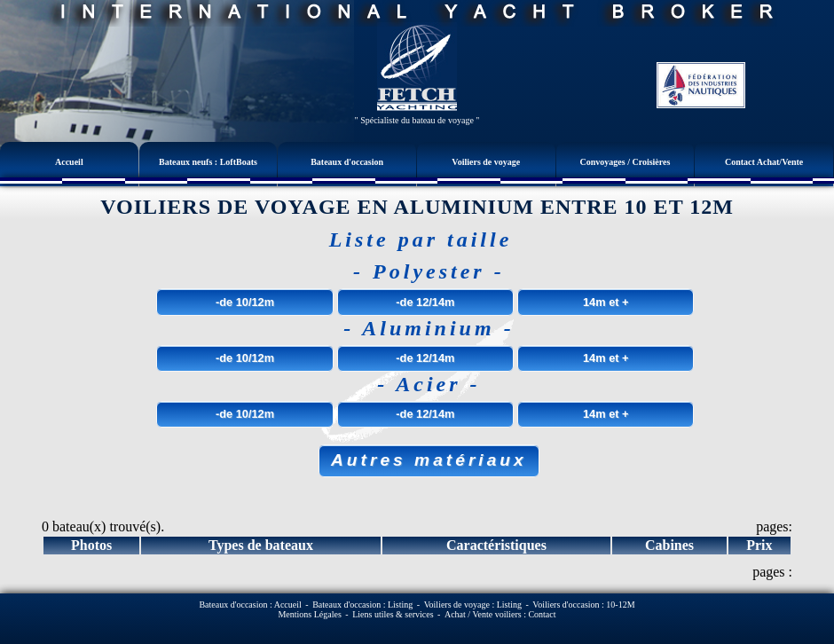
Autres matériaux (429, 460)
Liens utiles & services (393, 614)
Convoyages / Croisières (625, 162)
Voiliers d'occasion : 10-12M (583, 605)
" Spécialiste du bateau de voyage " (417, 120)
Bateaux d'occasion (347, 162)
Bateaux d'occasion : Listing (362, 605)
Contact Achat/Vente (764, 162)
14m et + (606, 302)
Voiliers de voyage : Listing (473, 605)
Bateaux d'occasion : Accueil (250, 605)
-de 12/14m (425, 302)
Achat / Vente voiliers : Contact (500, 614)
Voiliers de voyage (486, 162)
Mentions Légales (309, 614)
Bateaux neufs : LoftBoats (208, 162)
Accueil (69, 162)
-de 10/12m (245, 302)
